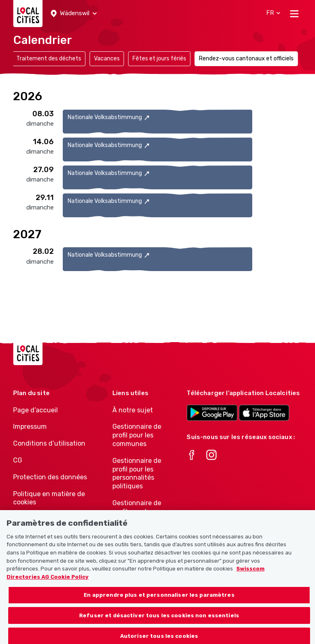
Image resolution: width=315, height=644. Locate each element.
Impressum (30, 427)
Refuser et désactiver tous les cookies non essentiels (159, 620)
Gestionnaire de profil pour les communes (137, 435)
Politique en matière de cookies (49, 498)
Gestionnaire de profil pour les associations (137, 512)
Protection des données (50, 477)
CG (18, 460)
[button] (74, 14)
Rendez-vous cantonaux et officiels (246, 59)
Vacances (107, 59)
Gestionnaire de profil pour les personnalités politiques (137, 473)
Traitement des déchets (49, 59)
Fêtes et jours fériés (159, 59)
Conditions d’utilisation (49, 443)
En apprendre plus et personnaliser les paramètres (159, 600)
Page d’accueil (35, 410)
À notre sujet (133, 410)
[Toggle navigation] (294, 14)
